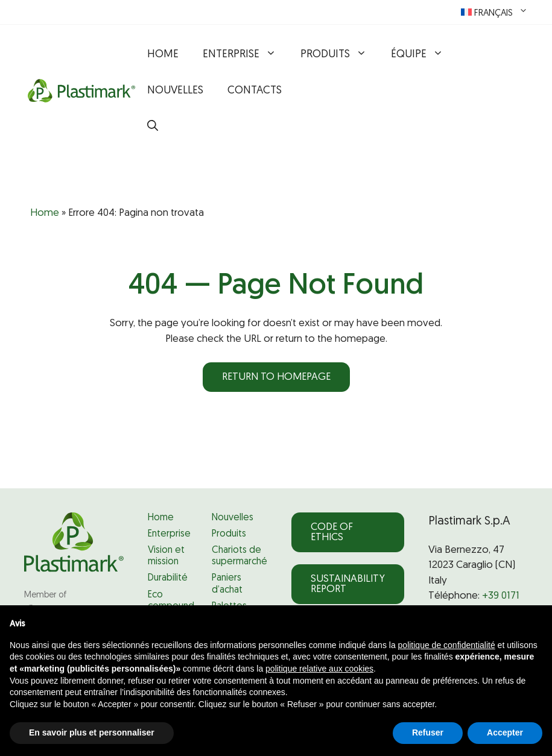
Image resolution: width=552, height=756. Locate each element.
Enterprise (246, 55)
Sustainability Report (348, 584)
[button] (153, 127)
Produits (340, 55)
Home (163, 55)
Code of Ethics (332, 532)
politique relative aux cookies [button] (319, 669)
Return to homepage (276, 377)
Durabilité (168, 578)
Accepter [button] (505, 732)
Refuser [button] (428, 732)
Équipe (423, 55)
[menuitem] (495, 12)
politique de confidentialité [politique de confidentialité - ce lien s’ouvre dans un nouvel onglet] (447, 645)
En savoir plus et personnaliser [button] (92, 732)
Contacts (255, 91)
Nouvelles (175, 91)
